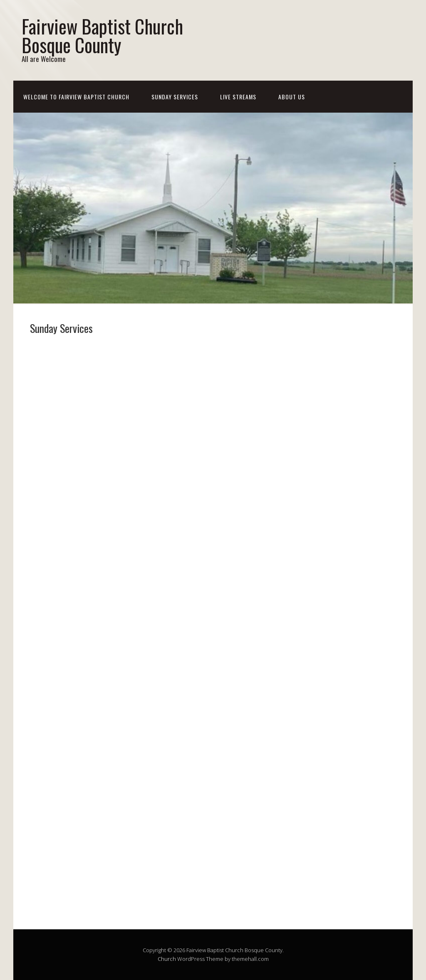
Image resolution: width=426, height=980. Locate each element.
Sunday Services (175, 97)
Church (167, 959)
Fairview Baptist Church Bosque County (102, 35)
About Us (292, 97)
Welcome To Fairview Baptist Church (76, 97)
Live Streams (238, 97)
